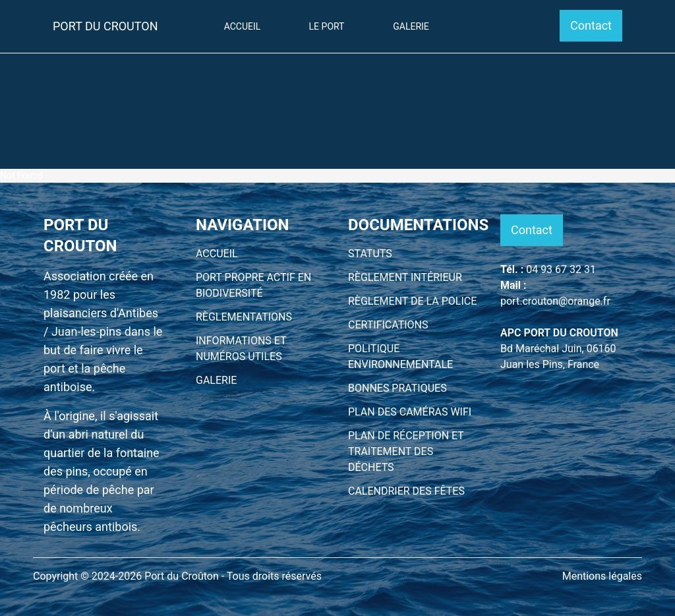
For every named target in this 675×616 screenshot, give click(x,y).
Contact (591, 25)
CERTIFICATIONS (388, 325)
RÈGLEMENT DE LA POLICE (412, 301)
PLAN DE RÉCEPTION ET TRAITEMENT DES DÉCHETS (406, 451)
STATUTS (370, 254)
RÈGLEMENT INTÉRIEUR (405, 277)
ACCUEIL (217, 254)
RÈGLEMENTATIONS (244, 317)
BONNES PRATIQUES (397, 388)
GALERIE (216, 380)
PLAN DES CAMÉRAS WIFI (410, 412)
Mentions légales (602, 576)
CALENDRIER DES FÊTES (406, 491)
